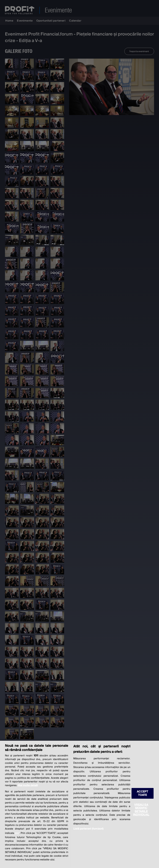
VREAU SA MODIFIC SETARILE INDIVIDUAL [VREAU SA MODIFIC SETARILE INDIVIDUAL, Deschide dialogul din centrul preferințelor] (141, 810)
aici (17, 833)
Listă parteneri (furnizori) (88, 829)
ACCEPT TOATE (142, 793)
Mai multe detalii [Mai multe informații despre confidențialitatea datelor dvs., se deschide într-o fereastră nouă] (28, 785)
